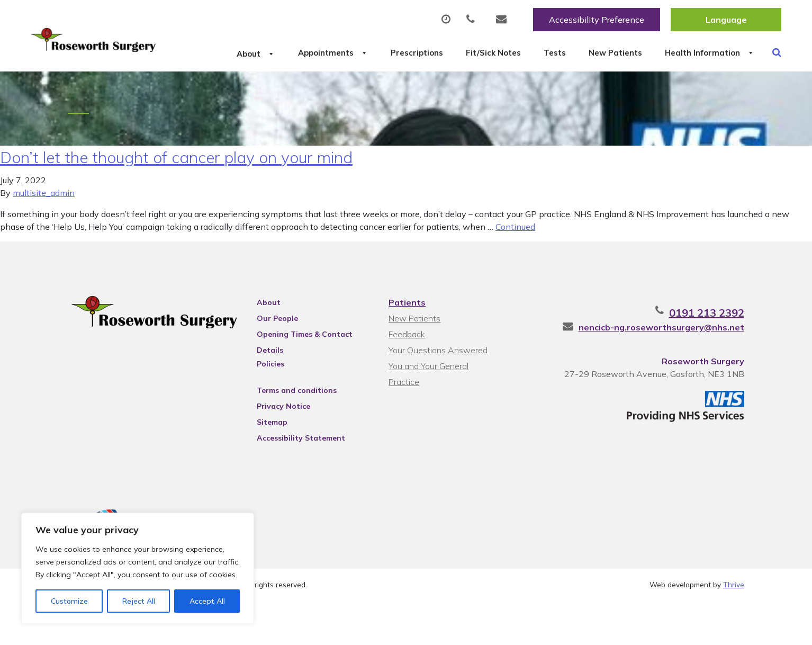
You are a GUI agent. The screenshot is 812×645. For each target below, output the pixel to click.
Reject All (139, 601)
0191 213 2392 (707, 357)
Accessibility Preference (597, 20)
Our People (277, 363)
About (192, 52)
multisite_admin (44, 237)
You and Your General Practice (428, 412)
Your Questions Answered (438, 395)
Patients (407, 347)
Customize (69, 601)
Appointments (282, 52)
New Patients (617, 52)
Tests (543, 52)
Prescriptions (380, 52)
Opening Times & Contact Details (305, 380)
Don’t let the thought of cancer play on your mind (176, 202)
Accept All (207, 601)
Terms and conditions (297, 435)
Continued (515, 271)
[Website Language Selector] (726, 20)
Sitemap (272, 467)
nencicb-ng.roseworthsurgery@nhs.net (661, 372)
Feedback (407, 379)
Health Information (219, 89)
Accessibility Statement (301, 482)
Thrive (734, 629)
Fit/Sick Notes (470, 52)
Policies (270, 408)
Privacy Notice (283, 451)
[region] (138, 568)
